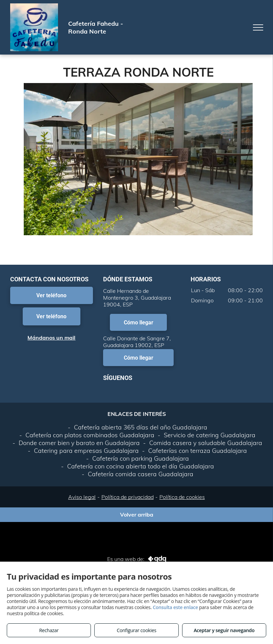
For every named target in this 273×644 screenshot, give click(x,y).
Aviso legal (82, 497)
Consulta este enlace (175, 607)
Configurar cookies (136, 630)
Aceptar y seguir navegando (224, 630)
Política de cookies (182, 497)
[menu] (258, 27)
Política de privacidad (128, 497)
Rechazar (49, 630)
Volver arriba (137, 515)
